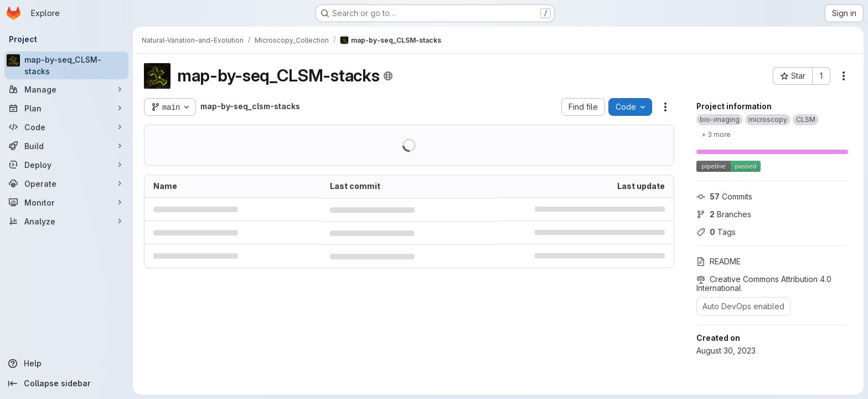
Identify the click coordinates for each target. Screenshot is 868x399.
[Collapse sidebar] (66, 383)
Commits (724, 196)
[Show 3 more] (716, 134)
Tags (716, 232)
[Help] (66, 364)
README (719, 261)
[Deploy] (66, 165)
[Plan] (66, 108)
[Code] (66, 127)
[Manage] (66, 89)
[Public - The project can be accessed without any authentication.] (388, 76)
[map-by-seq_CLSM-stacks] (66, 65)
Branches (724, 214)
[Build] (66, 146)
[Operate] (66, 183)
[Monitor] (66, 202)
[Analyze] (66, 221)
